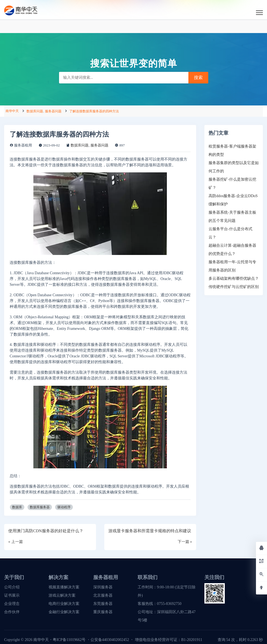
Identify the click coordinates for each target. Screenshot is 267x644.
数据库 (17, 507)
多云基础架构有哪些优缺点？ (234, 278)
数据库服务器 (40, 507)
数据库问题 (35, 111)
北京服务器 (103, 595)
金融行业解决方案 (64, 612)
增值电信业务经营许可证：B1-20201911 (169, 640)
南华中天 (12, 111)
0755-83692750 (169, 604)
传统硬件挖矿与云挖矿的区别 (234, 287)
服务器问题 (53, 111)
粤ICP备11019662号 (69, 640)
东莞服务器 (103, 604)
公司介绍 (12, 587)
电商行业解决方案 (64, 604)
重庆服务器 (103, 612)
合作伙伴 (12, 612)
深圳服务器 (103, 587)
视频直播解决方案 (64, 587)
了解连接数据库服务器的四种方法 (94, 111)
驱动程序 (64, 507)
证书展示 (12, 595)
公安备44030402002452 (110, 640)
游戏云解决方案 (62, 595)
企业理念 (12, 604)
